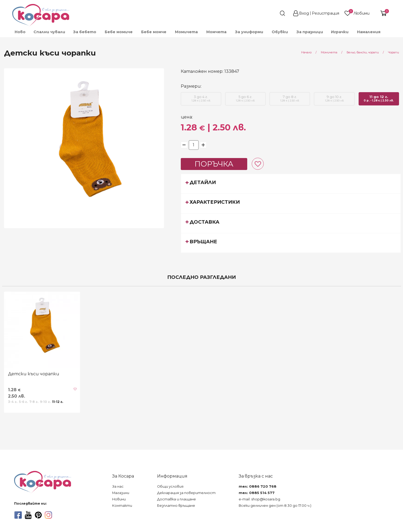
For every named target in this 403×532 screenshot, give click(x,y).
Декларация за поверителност (186, 493)
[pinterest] (38, 515)
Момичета (186, 32)
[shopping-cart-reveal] (381, 13)
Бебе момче (154, 32)
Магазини (121, 493)
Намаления (369, 32)
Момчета (216, 32)
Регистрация (326, 13)
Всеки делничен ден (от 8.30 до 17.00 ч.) (275, 506)
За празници (310, 32)
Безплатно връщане (176, 506)
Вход (304, 13)
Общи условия (170, 486)
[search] (273, 13)
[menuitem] (20, 32)
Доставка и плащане (177, 499)
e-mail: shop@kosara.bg (259, 499)
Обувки (280, 32)
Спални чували (49, 32)
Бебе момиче (119, 32)
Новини (119, 499)
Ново (20, 32)
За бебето (85, 32)
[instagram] (48, 515)
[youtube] (28, 515)
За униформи (249, 32)
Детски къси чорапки (34, 374)
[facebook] (18, 515)
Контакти (122, 506)
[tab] (291, 184)
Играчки (340, 32)
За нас (118, 486)
